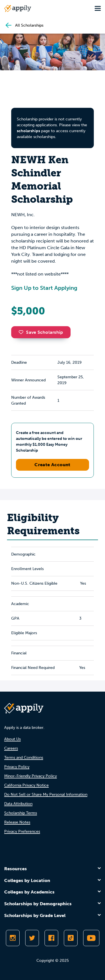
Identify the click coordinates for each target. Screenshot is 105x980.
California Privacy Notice (26, 785)
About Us (12, 739)
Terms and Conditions (24, 758)
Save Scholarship (41, 332)
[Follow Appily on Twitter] (32, 938)
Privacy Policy (17, 767)
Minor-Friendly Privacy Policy (31, 776)
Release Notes (17, 822)
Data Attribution (18, 804)
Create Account (53, 465)
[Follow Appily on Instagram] (13, 938)
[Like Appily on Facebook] (51, 938)
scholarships (28, 131)
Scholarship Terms (21, 813)
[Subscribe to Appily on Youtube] (91, 938)
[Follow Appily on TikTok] (71, 938)
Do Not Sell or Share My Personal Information (46, 795)
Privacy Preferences (22, 831)
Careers (11, 748)
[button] (22, 332)
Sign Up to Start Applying (44, 288)
